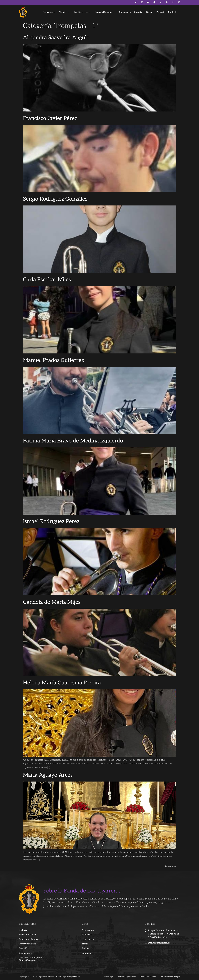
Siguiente (170, 866)
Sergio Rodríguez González (55, 199)
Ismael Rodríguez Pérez (51, 522)
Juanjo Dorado (73, 977)
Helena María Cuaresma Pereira (62, 683)
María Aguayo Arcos (48, 775)
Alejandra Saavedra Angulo (56, 38)
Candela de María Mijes (52, 602)
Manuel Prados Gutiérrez (53, 360)
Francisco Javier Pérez (50, 118)
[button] (64, 12)
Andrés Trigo (60, 977)
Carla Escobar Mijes (47, 280)
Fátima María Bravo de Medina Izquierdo (73, 441)
